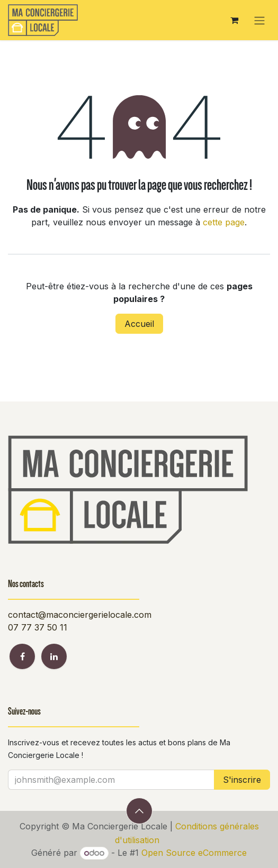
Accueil (139, 324)
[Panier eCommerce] (234, 20)
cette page (224, 222)
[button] (139, 811)
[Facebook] (22, 656)
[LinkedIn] (54, 656)
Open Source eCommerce (194, 853)
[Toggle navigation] (259, 20)
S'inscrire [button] (242, 780)
